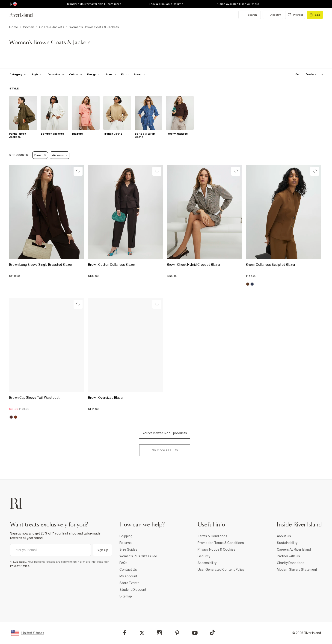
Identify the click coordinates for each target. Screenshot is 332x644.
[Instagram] (159, 633)
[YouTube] (195, 633)
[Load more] (165, 450)
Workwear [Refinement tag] (60, 155)
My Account (128, 576)
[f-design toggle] (94, 74)
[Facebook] (125, 633)
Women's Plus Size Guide (138, 556)
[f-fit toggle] (125, 74)
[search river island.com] (250, 15)
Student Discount (133, 590)
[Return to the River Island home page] (24, 15)
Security (204, 556)
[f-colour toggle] (76, 74)
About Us (284, 536)
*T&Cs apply (18, 562)
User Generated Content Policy (221, 570)
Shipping (126, 536)
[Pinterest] (177, 633)
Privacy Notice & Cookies (216, 549)
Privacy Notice (20, 566)
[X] (142, 633)
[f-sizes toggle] (111, 74)
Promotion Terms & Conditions (221, 543)
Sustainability (287, 543)
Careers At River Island (294, 549)
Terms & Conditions (212, 536)
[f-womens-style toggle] (37, 74)
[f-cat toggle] (18, 74)
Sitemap (126, 596)
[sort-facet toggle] (308, 74)
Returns (126, 543)
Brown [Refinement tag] (40, 155)
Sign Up (102, 550)
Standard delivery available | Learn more (94, 4)
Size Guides (128, 549)
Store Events (129, 583)
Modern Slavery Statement (297, 570)
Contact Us (128, 570)
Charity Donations (291, 563)
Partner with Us (288, 556)
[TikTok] (212, 632)
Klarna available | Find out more (238, 4)
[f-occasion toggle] (56, 74)
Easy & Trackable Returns (166, 4)
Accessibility (207, 563)
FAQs (123, 563)
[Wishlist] (78, 171)
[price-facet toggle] (139, 74)
